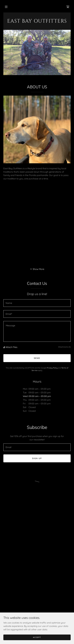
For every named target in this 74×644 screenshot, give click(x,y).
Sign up (37, 458)
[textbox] (37, 303)
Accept (37, 637)
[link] (37, 22)
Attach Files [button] (12, 347)
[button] (6, 7)
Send (37, 358)
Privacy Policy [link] (52, 368)
